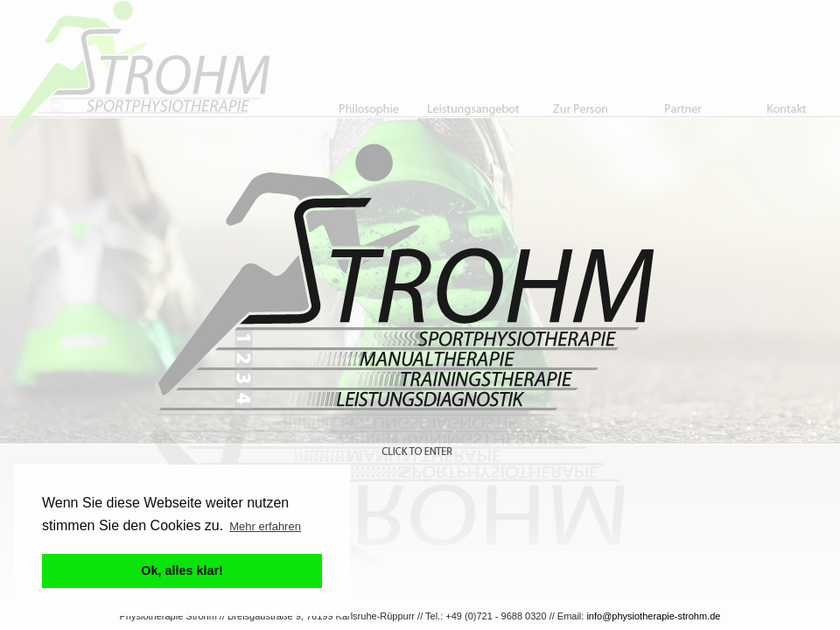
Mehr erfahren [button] (265, 526)
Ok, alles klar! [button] (182, 570)
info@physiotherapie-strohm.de (653, 616)
